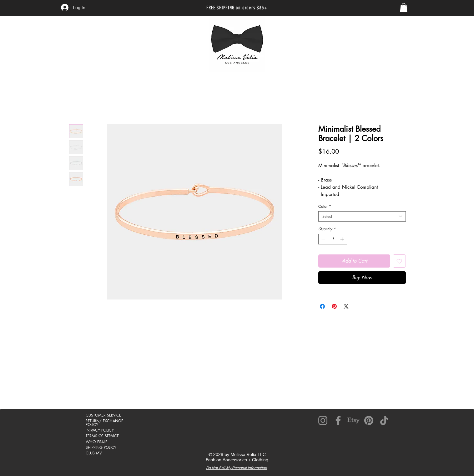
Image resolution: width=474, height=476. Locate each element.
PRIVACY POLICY (100, 430)
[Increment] (343, 239)
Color (325, 206)
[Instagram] (323, 420)
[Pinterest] (369, 420)
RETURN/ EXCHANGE (104, 421)
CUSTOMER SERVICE (103, 415)
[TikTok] (384, 420)
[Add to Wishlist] (399, 261)
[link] (404, 8)
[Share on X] (346, 306)
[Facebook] (338, 420)
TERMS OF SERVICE (102, 436)
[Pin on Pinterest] (334, 306)
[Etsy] (353, 420)
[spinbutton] (333, 239)
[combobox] (362, 216)
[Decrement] (323, 239)
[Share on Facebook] (322, 306)
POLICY (92, 425)
